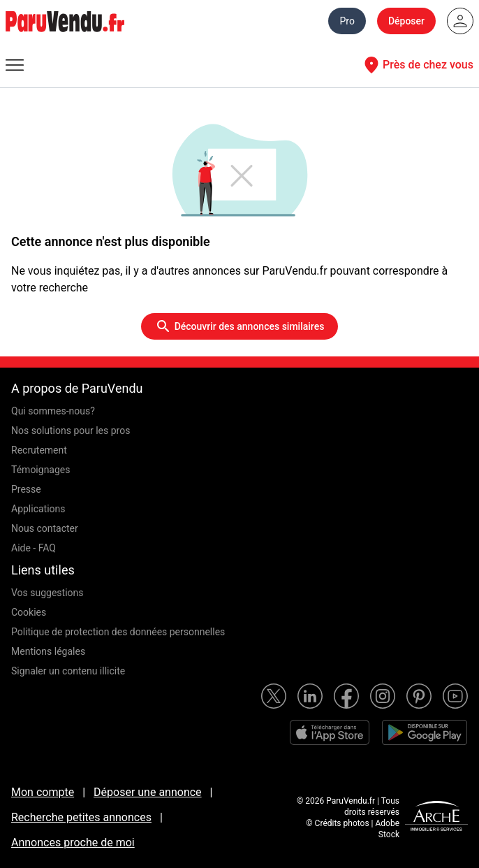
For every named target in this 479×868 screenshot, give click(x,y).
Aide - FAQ (34, 548)
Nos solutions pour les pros (71, 431)
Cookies (29, 612)
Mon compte (43, 792)
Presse (26, 489)
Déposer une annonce (148, 792)
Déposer (406, 21)
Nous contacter (45, 528)
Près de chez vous (417, 65)
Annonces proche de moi (73, 842)
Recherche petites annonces (81, 817)
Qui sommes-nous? (53, 411)
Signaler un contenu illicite (68, 671)
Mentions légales (48, 651)
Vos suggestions (47, 593)
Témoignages (41, 470)
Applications (38, 509)
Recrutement (39, 450)
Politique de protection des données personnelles (118, 632)
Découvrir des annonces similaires (240, 326)
